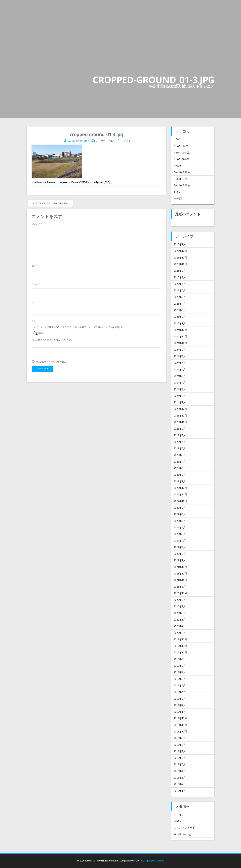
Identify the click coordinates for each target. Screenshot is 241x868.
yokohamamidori (78, 141)
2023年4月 (180, 462)
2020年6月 (180, 613)
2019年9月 (180, 659)
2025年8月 (180, 277)
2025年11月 (180, 258)
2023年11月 (180, 415)
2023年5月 (180, 455)
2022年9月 (180, 508)
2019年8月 (180, 666)
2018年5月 (180, 764)
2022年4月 (180, 540)
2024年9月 (180, 350)
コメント (37, 224)
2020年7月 (180, 606)
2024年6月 (180, 369)
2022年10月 (180, 501)
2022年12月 (180, 488)
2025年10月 (180, 264)
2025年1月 (180, 323)
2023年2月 (180, 475)
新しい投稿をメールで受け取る (51, 362)
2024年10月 (180, 343)
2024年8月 (180, 356)
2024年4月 (180, 382)
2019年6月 (180, 679)
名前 (35, 266)
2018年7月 (180, 751)
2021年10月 (180, 580)
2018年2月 (180, 784)
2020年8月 (180, 600)
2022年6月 (180, 527)
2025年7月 (180, 284)
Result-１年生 (182, 172)
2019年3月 (180, 699)
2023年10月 (180, 422)
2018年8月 (180, 745)
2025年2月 (180, 317)
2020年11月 (180, 593)
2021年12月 (180, 567)
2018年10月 (180, 731)
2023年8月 (180, 435)
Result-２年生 (182, 179)
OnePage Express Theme (152, 861)
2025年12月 (180, 251)
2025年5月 (180, 297)
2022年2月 (180, 554)
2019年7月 (180, 672)
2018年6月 (180, 758)
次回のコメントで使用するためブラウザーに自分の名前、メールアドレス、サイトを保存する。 (78, 327)
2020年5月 (180, 620)
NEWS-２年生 (182, 152)
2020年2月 (180, 633)
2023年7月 (180, 442)
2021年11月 (180, 573)
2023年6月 (180, 448)
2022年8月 (180, 514)
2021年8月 (180, 587)
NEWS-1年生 (181, 146)
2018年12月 (180, 718)
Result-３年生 (182, 185)
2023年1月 (180, 481)
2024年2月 (180, 396)
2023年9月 (180, 429)
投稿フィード (182, 821)
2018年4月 (180, 771)
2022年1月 (180, 560)
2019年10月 (180, 652)
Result (177, 166)
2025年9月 (180, 271)
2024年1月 (180, 402)
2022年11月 (180, 494)
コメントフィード (184, 827)
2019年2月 (180, 705)
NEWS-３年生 (182, 159)
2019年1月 (180, 712)
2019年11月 (180, 646)
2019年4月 (180, 692)
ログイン (179, 814)
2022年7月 (180, 521)
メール (36, 284)
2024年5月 (180, 376)
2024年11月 (180, 336)
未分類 (178, 199)
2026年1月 (180, 244)
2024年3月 (180, 389)
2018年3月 (180, 778)
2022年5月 (180, 534)
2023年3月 (180, 468)
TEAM (177, 192)
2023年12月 (180, 409)
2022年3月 (180, 547)
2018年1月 (180, 791)
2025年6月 (180, 290)
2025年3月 (180, 310)
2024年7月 (180, 363)
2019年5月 (180, 685)
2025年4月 (180, 304)
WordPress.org (182, 834)
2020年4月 (180, 626)
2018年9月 (180, 738)
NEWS (177, 139)
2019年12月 (180, 639)
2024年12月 (180, 330)
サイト (35, 303)
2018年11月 (180, 725)
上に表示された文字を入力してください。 (52, 340)
